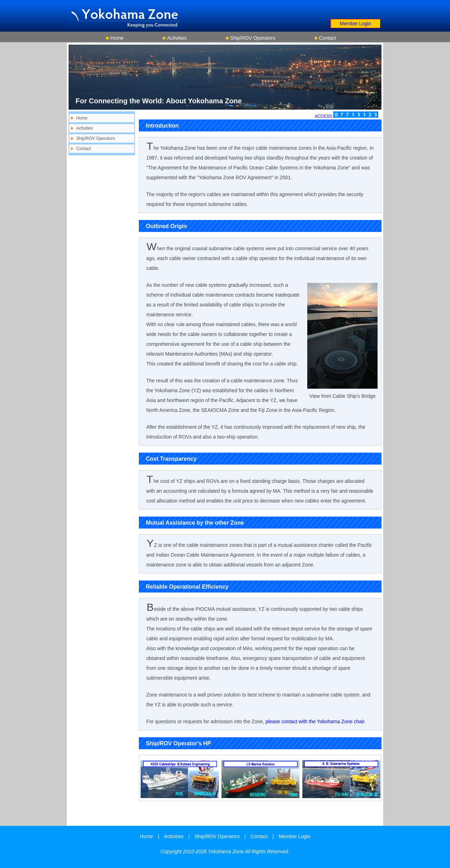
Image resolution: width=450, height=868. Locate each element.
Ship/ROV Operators (253, 38)
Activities (177, 38)
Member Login (355, 24)
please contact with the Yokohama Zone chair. (316, 721)
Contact (327, 38)
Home (117, 38)
